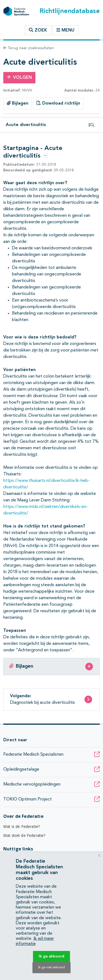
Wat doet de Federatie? (24, 835)
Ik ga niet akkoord (51, 968)
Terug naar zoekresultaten (29, 48)
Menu (65, 30)
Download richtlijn (58, 103)
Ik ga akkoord (51, 956)
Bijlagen (18, 103)
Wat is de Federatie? (22, 826)
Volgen (19, 77)
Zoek (38, 30)
